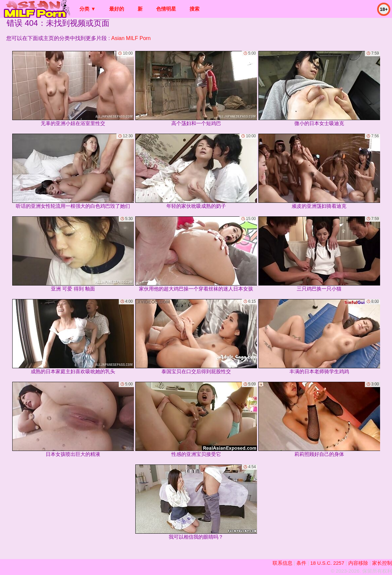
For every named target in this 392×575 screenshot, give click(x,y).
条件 (301, 563)
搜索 (195, 9)
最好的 (117, 9)
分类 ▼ (87, 9)
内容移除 (358, 563)
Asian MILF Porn (131, 38)
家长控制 (382, 563)
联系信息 (283, 563)
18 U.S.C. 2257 (327, 563)
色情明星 (166, 9)
